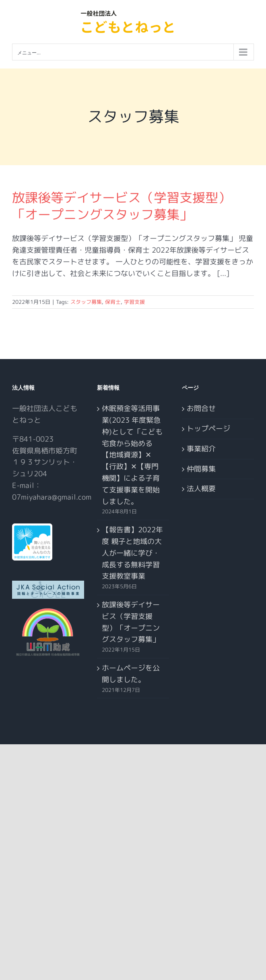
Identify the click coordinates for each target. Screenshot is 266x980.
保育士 (113, 302)
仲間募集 (201, 469)
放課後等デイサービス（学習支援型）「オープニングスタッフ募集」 (122, 206)
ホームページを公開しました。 (131, 674)
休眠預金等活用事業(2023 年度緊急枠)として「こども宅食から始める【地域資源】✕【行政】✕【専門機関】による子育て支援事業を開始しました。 (132, 455)
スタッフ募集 (86, 302)
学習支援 (134, 302)
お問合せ (201, 408)
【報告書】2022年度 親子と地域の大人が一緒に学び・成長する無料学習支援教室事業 (132, 553)
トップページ (208, 429)
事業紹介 (201, 449)
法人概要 (201, 489)
